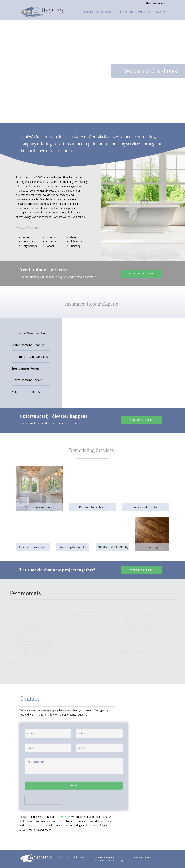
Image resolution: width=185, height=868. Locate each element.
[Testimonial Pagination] (35, 669)
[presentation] (43, 802)
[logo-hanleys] (43, 8)
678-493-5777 (62, 817)
